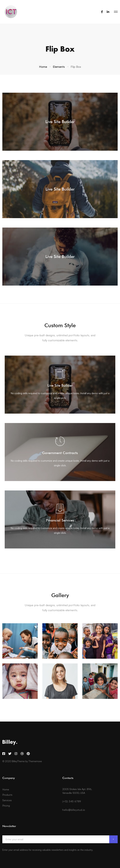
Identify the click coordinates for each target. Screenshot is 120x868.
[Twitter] (10, 754)
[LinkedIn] (108, 12)
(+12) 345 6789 (72, 801)
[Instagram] (16, 754)
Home (43, 67)
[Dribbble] (22, 754)
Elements (59, 67)
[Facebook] (102, 12)
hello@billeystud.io (74, 810)
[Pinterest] (28, 754)
